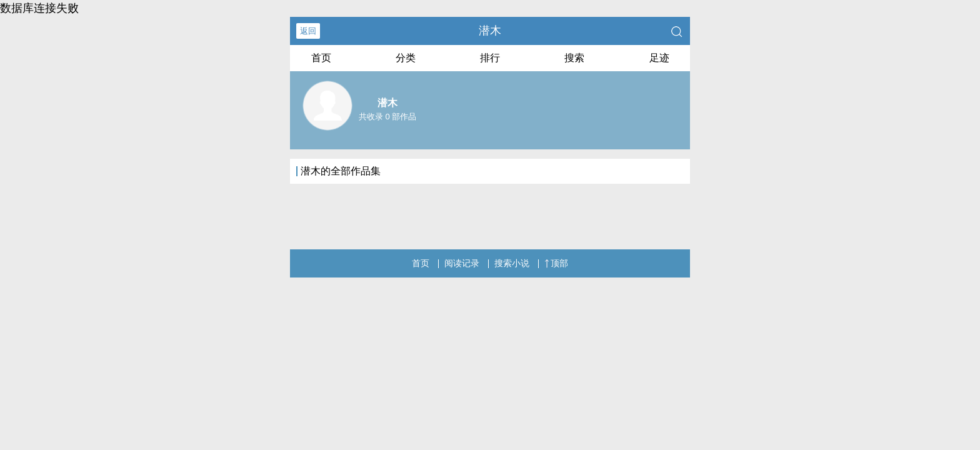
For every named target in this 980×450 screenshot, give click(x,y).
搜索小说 (512, 263)
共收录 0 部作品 (387, 117)
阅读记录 (462, 263)
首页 (321, 58)
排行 (490, 58)
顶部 (556, 263)
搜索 (574, 58)
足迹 (659, 58)
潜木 (490, 31)
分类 (406, 58)
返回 (308, 31)
